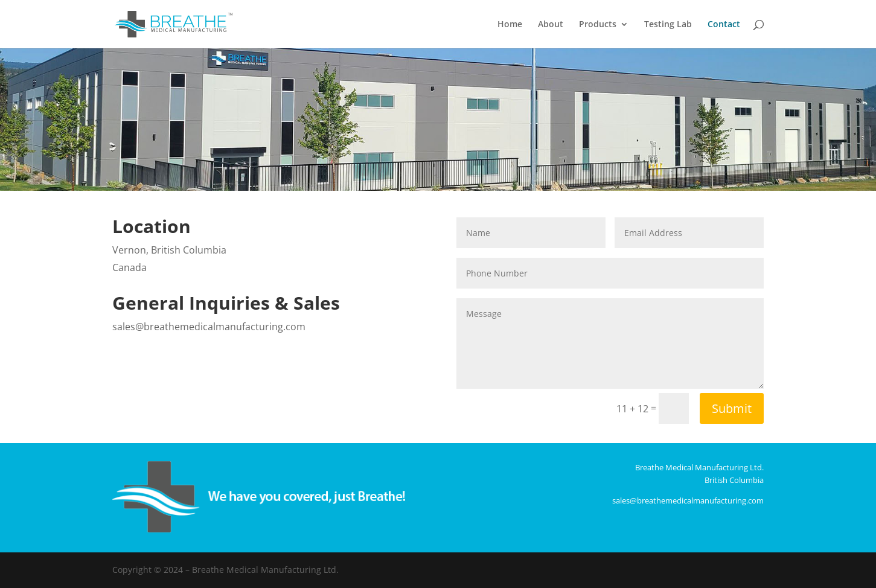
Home (510, 25)
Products (598, 25)
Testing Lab (668, 25)
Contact (724, 25)
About (551, 25)
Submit (732, 408)
